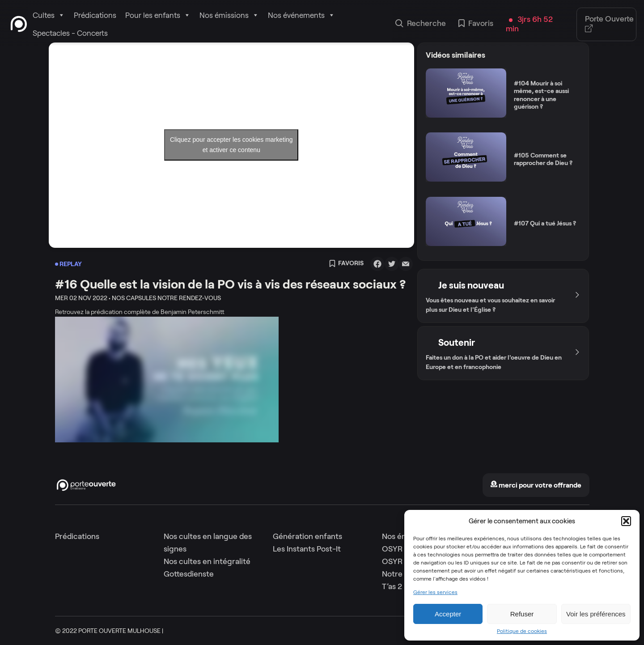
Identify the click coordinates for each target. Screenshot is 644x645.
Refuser (522, 614)
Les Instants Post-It (307, 549)
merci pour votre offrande (536, 485)
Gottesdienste (189, 574)
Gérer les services (435, 592)
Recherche (421, 24)
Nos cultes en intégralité (207, 561)
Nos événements (301, 15)
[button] (626, 521)
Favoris (476, 24)
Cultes (49, 15)
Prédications (95, 15)
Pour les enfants (158, 15)
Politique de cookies (522, 631)
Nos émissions (229, 15)
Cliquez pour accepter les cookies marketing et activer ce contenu (231, 145)
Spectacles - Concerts (70, 33)
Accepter (448, 614)
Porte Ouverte (609, 24)
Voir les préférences (596, 614)
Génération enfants (307, 536)
